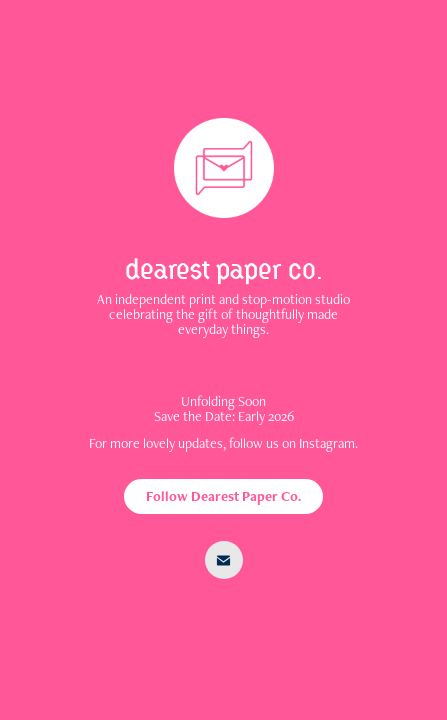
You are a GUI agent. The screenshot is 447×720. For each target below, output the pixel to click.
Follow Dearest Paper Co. (223, 496)
